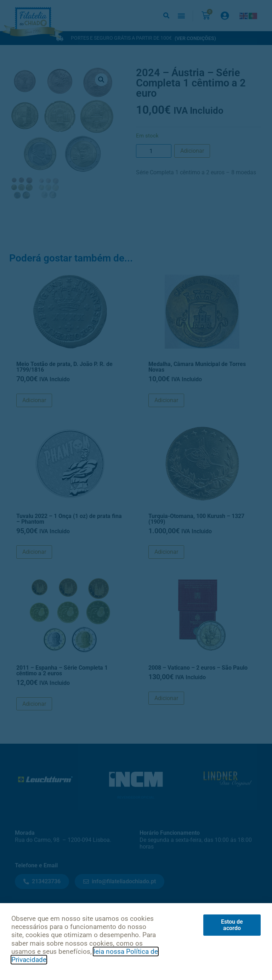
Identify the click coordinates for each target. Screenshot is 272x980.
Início (22, 913)
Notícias (52, 913)
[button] (166, 16)
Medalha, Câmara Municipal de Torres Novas (197, 367)
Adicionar (192, 151)
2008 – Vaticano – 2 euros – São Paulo (198, 668)
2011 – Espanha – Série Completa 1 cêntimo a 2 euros (62, 671)
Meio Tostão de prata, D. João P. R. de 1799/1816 (64, 367)
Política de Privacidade (70, 948)
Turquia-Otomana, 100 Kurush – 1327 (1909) (196, 519)
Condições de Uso (138, 948)
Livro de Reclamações (203, 948)
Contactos (89, 913)
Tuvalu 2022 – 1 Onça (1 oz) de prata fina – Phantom (69, 519)
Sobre (123, 913)
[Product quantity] (154, 151)
